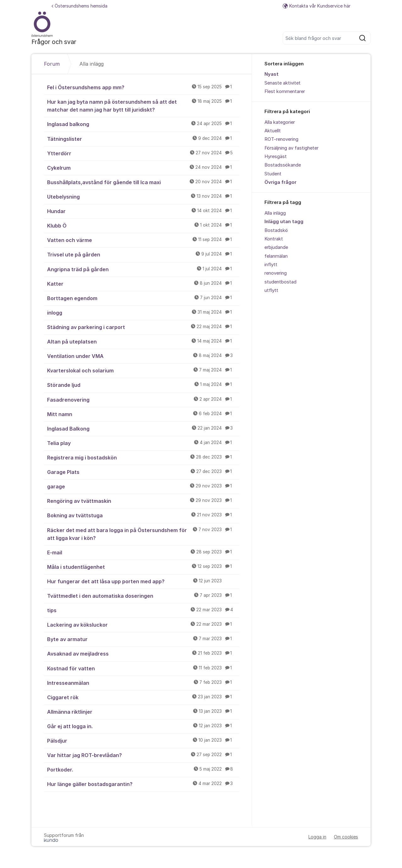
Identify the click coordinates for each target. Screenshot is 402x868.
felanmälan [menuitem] (276, 256)
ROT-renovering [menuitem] (281, 139)
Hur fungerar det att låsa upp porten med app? (143, 581)
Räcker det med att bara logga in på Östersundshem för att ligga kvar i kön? (143, 534)
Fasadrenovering (143, 399)
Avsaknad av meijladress (143, 653)
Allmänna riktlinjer (143, 711)
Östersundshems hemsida (79, 6)
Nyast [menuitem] (272, 74)
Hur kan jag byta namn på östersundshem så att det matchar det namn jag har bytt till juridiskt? (143, 105)
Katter (143, 283)
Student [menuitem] (273, 174)
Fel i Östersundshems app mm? (143, 87)
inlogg (143, 312)
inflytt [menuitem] (271, 265)
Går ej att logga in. (143, 726)
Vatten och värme (143, 240)
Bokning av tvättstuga (143, 515)
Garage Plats (143, 472)
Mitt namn (143, 414)
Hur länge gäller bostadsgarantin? (143, 784)
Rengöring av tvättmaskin (143, 501)
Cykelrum (143, 168)
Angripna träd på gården (143, 269)
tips (143, 610)
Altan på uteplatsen (143, 341)
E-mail (143, 552)
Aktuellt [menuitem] (273, 131)
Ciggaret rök (143, 697)
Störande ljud (143, 385)
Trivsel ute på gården (143, 254)
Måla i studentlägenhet (143, 567)
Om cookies (346, 837)
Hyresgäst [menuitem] (276, 157)
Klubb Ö (143, 225)
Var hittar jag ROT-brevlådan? (143, 755)
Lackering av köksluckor (143, 624)
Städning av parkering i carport (143, 327)
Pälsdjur (143, 740)
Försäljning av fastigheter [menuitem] (291, 148)
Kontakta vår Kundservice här (317, 6)
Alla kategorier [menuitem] (280, 122)
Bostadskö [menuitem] (276, 230)
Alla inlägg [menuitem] (275, 213)
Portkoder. (143, 769)
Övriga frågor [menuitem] (280, 182)
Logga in (317, 837)
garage (143, 486)
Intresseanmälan (143, 683)
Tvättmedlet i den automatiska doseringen (143, 596)
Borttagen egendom (143, 298)
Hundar (143, 211)
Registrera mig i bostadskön (143, 457)
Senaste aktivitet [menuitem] (282, 83)
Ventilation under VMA (143, 356)
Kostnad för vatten (143, 668)
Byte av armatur (143, 639)
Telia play (143, 443)
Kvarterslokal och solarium (143, 370)
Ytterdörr (143, 153)
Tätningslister (143, 139)
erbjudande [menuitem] (276, 247)
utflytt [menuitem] (271, 290)
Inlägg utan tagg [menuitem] (284, 222)
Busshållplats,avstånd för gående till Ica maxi (143, 182)
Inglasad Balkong (143, 428)
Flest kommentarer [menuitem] (285, 91)
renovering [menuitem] (276, 273)
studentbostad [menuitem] (280, 282)
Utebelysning (143, 196)
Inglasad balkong (143, 124)
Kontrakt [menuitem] (274, 239)
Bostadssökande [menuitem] (283, 165)
